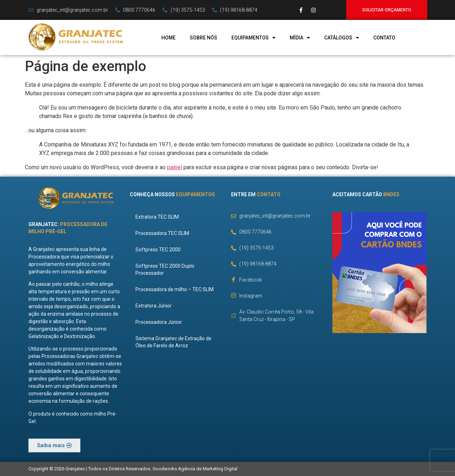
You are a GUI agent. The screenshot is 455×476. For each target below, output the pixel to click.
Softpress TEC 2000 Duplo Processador (166, 269)
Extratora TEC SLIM (159, 217)
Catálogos (342, 38)
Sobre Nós (204, 38)
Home (168, 38)
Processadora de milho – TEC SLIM (176, 289)
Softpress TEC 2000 (159, 250)
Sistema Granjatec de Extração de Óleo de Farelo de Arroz (175, 342)
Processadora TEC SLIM (164, 233)
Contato (384, 38)
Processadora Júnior (160, 322)
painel (175, 167)
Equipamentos (253, 38)
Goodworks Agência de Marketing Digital (195, 469)
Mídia (300, 38)
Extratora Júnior (155, 306)
